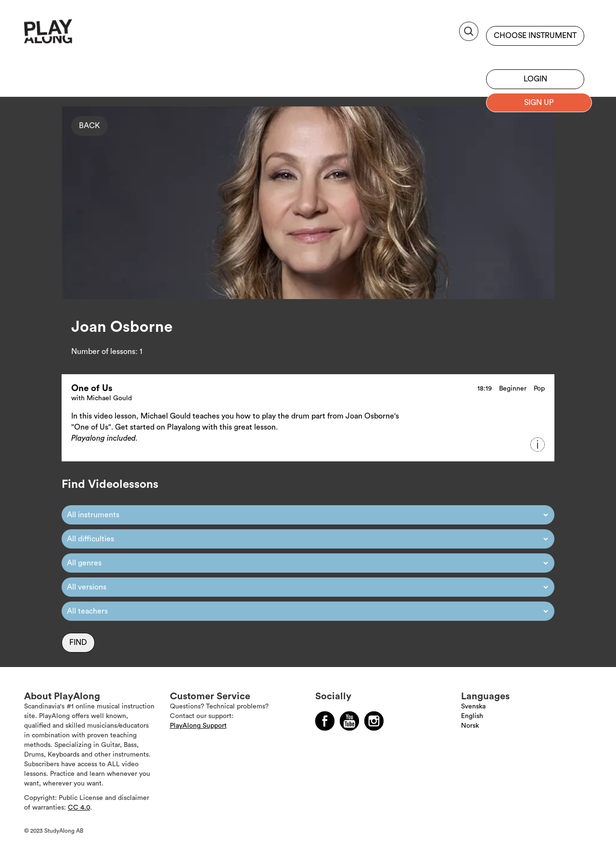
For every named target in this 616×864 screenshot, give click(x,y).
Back (90, 126)
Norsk (470, 726)
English (472, 716)
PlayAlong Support (198, 726)
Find (78, 642)
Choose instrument (535, 36)
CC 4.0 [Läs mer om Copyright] (79, 808)
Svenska (473, 707)
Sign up (535, 55)
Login (535, 79)
